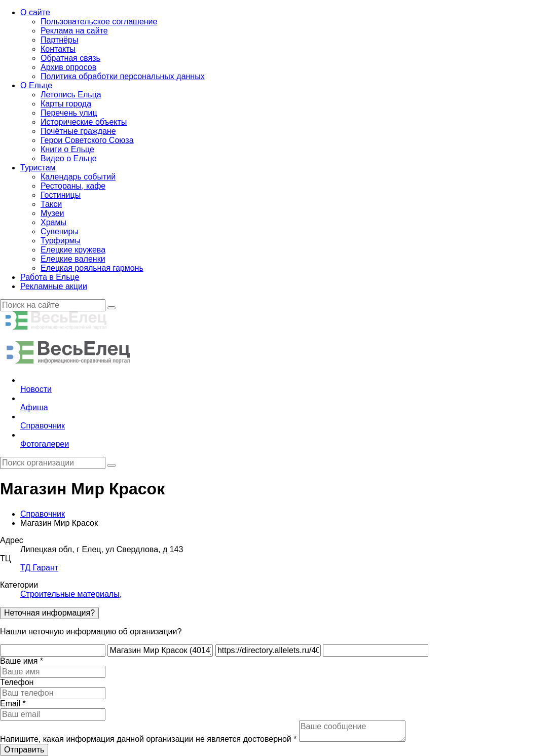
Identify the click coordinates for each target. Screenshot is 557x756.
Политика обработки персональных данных (123, 76)
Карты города (66, 104)
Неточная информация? (49, 613)
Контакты (58, 49)
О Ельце (36, 85)
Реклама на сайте (74, 31)
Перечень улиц (69, 113)
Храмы (53, 222)
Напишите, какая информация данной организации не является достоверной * (148, 739)
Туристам (38, 168)
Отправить (24, 750)
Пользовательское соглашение (99, 22)
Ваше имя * (22, 661)
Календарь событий (78, 177)
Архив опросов (68, 67)
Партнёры (59, 40)
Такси (51, 204)
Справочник (43, 514)
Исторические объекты (84, 122)
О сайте (35, 12)
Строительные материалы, (71, 594)
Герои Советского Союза (87, 140)
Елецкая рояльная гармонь (92, 268)
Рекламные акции (54, 286)
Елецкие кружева (73, 250)
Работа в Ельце (50, 277)
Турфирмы (61, 241)
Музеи (52, 213)
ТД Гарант (39, 568)
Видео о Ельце (69, 158)
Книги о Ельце (67, 149)
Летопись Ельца (71, 95)
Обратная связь (70, 58)
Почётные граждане (78, 131)
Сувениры (60, 231)
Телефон (17, 682)
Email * (13, 704)
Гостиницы (61, 195)
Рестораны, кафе (73, 186)
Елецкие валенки (73, 259)
